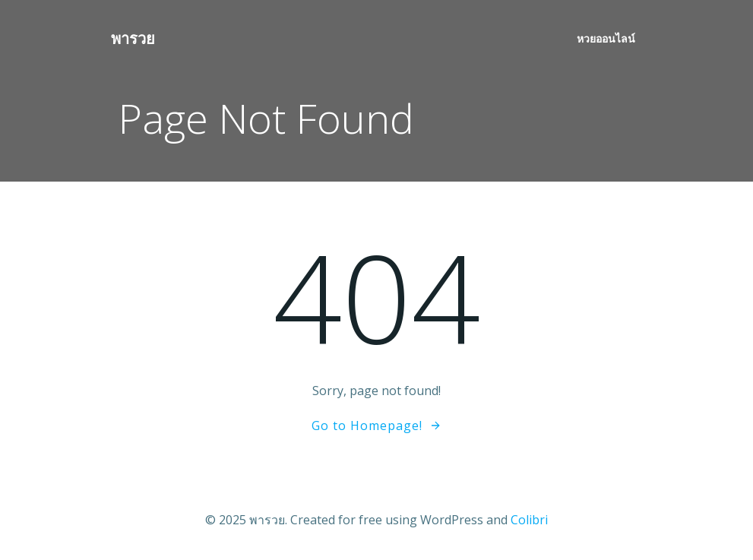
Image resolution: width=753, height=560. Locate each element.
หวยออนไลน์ (606, 38)
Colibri (529, 520)
